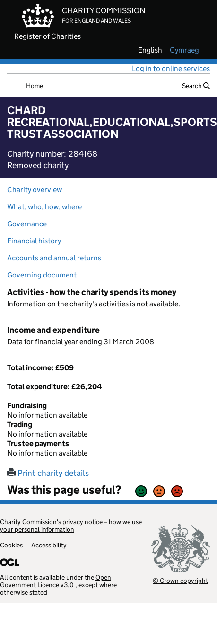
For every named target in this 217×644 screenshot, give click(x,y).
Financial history (34, 241)
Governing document (42, 275)
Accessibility (49, 545)
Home (35, 86)
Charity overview (35, 190)
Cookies (11, 545)
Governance (27, 224)
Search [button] (196, 86)
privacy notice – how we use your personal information (71, 526)
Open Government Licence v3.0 (56, 581)
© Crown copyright (180, 580)
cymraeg (184, 50)
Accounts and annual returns (54, 258)
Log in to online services (171, 68)
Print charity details (48, 473)
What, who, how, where (44, 207)
